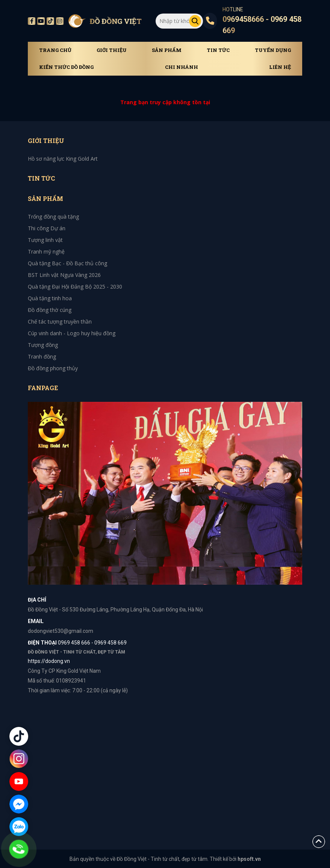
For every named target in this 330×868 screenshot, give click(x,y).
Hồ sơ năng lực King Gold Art (63, 159)
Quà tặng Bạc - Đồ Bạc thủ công (67, 263)
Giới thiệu (112, 50)
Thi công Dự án (47, 228)
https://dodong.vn (49, 661)
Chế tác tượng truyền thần (60, 322)
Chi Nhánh (182, 67)
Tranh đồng (42, 356)
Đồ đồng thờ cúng (50, 310)
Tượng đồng (43, 345)
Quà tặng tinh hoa (50, 298)
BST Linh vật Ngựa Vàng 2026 (64, 275)
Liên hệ (280, 67)
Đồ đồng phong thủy (53, 368)
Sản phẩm (167, 50)
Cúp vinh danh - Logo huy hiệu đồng (72, 333)
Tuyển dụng (273, 50)
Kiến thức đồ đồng (66, 67)
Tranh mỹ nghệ (46, 252)
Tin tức (218, 50)
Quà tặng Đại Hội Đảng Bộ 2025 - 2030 (75, 287)
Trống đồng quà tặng (53, 217)
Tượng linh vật (45, 240)
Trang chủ (55, 50)
